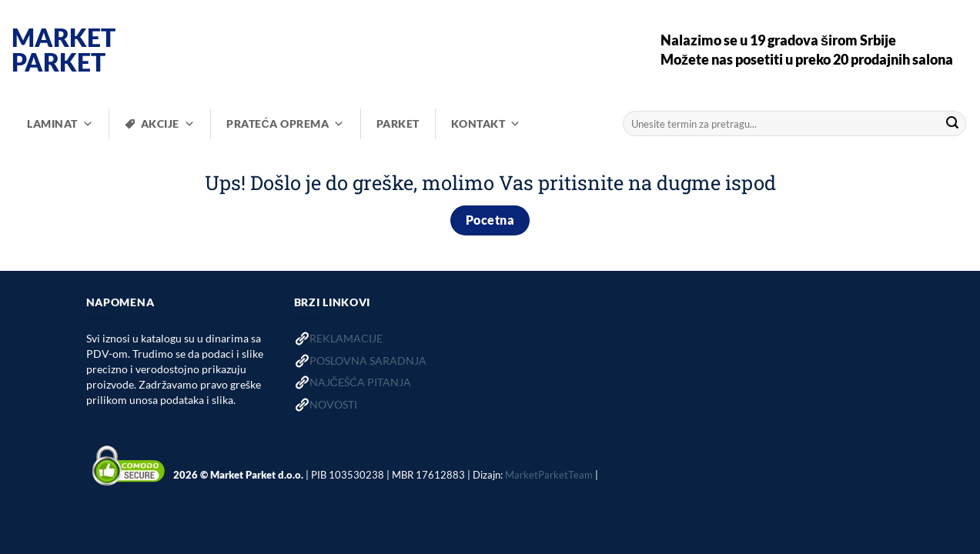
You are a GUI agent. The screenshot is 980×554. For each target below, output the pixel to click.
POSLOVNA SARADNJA (368, 360)
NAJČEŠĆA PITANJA (360, 382)
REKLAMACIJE (346, 338)
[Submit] (952, 124)
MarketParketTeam (549, 474)
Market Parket (64, 50)
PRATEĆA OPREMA (286, 124)
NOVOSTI (333, 404)
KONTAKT (486, 124)
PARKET (398, 123)
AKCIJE (168, 124)
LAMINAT (60, 124)
